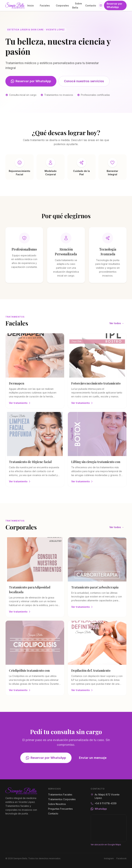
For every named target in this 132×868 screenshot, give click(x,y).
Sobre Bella (77, 6)
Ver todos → (117, 323)
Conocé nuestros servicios (84, 81)
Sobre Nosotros (57, 804)
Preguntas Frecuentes (60, 809)
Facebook (122, 858)
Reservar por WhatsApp (114, 5)
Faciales (45, 6)
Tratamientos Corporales (62, 799)
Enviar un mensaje (93, 758)
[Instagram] (101, 5)
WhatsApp (99, 809)
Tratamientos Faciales (60, 795)
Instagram (109, 858)
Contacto (91, 6)
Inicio (31, 6)
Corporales (62, 6)
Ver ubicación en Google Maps (106, 845)
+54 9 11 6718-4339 (106, 803)
